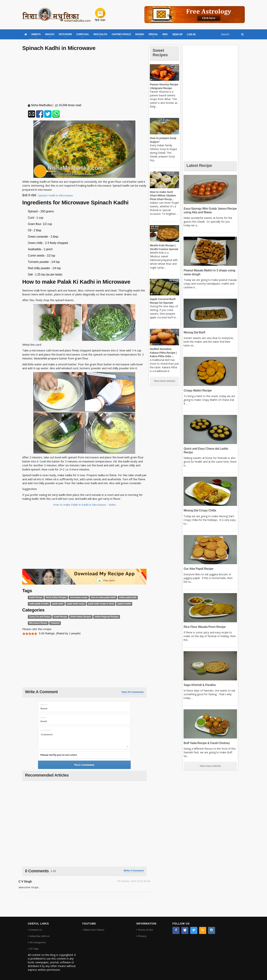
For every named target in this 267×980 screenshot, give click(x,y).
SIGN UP (178, 34)
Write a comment (134, 871)
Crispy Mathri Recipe (198, 390)
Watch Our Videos (94, 930)
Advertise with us (39, 936)
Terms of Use (145, 930)
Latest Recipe (199, 165)
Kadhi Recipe (36, 597)
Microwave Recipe (38, 623)
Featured (55, 623)
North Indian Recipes (56, 597)
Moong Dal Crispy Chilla (200, 510)
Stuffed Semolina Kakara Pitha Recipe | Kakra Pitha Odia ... (163, 353)
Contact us (36, 930)
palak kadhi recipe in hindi (101, 604)
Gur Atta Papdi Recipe (198, 569)
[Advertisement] (84, 78)
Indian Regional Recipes (107, 617)
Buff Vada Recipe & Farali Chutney (207, 743)
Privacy (142, 936)
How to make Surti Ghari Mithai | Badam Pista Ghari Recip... (163, 195)
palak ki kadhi (124, 604)
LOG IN (191, 34)
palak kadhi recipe (76, 604)
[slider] (30, 634)
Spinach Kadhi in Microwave (56, 195)
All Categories (38, 942)
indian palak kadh (128, 597)
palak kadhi (58, 604)
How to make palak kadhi (103, 597)
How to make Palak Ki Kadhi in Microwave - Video (84, 505)
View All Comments (133, 692)
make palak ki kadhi (39, 604)
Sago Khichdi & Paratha (200, 685)
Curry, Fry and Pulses (40, 617)
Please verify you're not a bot (59, 755)
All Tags (34, 949)
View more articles (164, 381)
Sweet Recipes (160, 53)
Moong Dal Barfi (194, 332)
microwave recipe (79, 597)
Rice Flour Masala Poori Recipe (205, 627)
